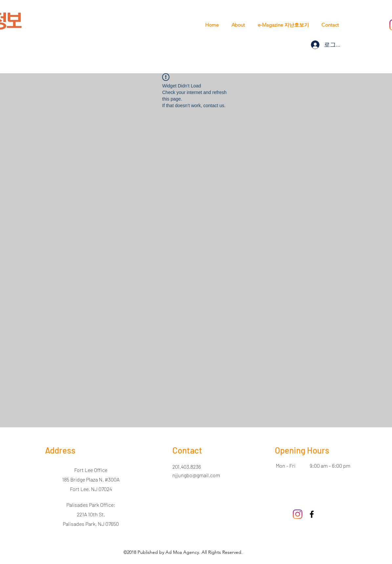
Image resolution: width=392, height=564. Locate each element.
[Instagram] (298, 514)
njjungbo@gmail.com (196, 475)
